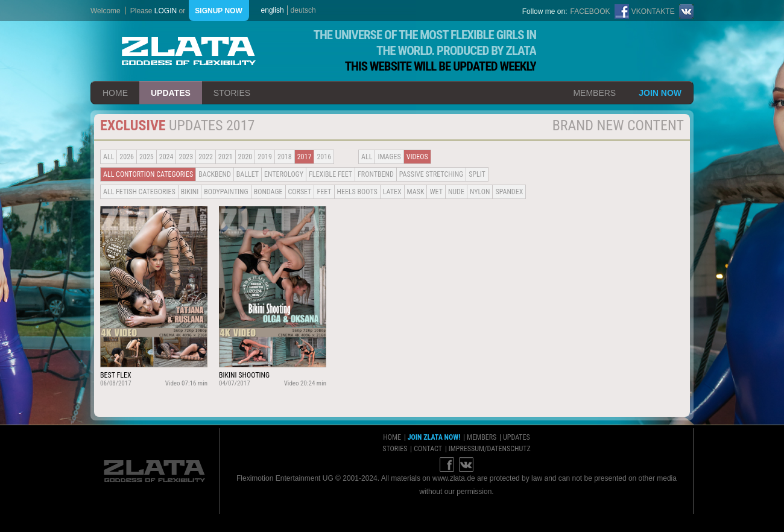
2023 (186, 157)
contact (428, 449)
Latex (392, 192)
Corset (300, 192)
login (166, 11)
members (594, 93)
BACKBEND (215, 174)
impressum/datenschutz (490, 449)
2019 (265, 157)
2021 (226, 157)
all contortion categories (148, 174)
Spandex (509, 192)
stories (232, 93)
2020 (245, 157)
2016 (324, 157)
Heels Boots (357, 192)
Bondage (268, 192)
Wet (436, 192)
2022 (206, 157)
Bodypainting (226, 192)
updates (171, 93)
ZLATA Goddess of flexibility (189, 51)
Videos (417, 157)
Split (477, 174)
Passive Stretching (431, 174)
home (115, 93)
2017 (305, 157)
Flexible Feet (330, 174)
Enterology (284, 174)
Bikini (190, 192)
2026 (127, 157)
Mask (416, 192)
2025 (147, 157)
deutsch (303, 10)
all (109, 157)
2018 (285, 157)
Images (389, 157)
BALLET (248, 174)
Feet (324, 192)
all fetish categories (139, 192)
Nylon (480, 192)
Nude (456, 192)
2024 (166, 157)
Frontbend (376, 174)
